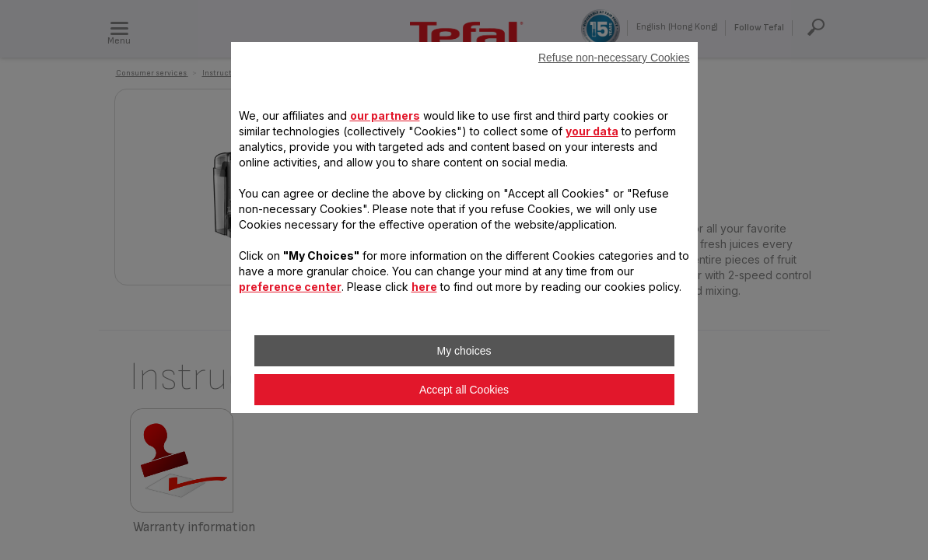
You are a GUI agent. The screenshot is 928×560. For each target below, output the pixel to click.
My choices (464, 351)
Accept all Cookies (464, 390)
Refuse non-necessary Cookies (614, 58)
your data (592, 131)
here (424, 287)
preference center (290, 287)
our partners (385, 115)
